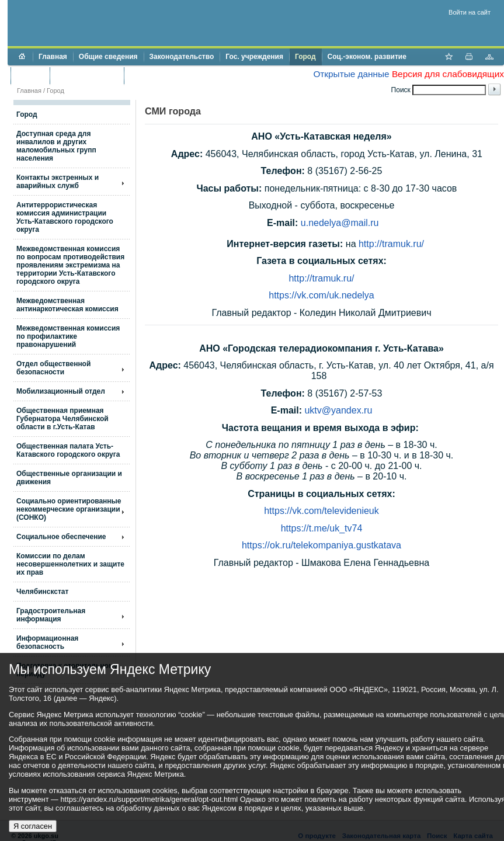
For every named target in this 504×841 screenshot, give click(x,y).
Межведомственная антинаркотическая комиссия (67, 305)
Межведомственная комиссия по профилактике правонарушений (68, 336)
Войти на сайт (470, 12)
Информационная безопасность (47, 642)
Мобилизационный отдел (61, 391)
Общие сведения (108, 57)
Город (305, 57)
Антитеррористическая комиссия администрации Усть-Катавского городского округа (65, 217)
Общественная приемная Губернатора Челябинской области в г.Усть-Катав (62, 419)
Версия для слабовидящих (448, 74)
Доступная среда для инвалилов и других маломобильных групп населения (56, 146)
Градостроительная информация (51, 615)
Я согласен (33, 826)
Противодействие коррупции (180, 75)
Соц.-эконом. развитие (367, 57)
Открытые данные (351, 74)
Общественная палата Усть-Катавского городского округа (68, 450)
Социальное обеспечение (61, 537)
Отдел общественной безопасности (53, 368)
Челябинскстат (42, 592)
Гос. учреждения (254, 57)
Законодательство (182, 57)
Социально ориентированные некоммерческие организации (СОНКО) (69, 509)
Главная (53, 57)
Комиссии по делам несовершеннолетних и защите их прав (70, 564)
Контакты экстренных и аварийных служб (58, 182)
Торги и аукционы (87, 75)
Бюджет (30, 75)
